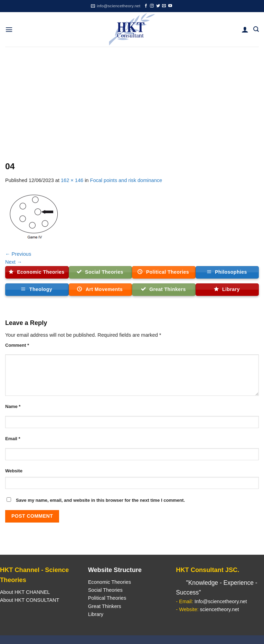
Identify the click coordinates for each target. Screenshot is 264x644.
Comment (17, 345)
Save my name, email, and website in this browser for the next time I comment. (100, 500)
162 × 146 (72, 180)
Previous (18, 254)
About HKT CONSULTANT (30, 600)
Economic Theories (110, 582)
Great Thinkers (105, 606)
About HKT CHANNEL (25, 592)
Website (14, 471)
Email (13, 439)
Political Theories (107, 598)
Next (14, 262)
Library (96, 614)
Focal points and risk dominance (126, 180)
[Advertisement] (132, 99)
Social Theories (105, 590)
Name (13, 406)
